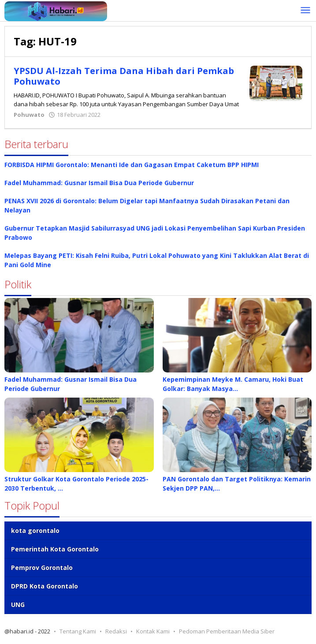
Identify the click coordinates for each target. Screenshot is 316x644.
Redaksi (116, 631)
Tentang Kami (78, 631)
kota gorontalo (35, 530)
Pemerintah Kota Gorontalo (55, 549)
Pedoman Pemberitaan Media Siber (227, 631)
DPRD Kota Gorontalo (45, 586)
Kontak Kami (153, 631)
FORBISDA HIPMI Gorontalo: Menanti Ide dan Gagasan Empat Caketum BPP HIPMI (132, 165)
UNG (18, 605)
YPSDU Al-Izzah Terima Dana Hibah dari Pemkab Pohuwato (124, 76)
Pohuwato (29, 115)
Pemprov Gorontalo (42, 568)
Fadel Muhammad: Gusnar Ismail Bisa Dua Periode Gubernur (99, 183)
